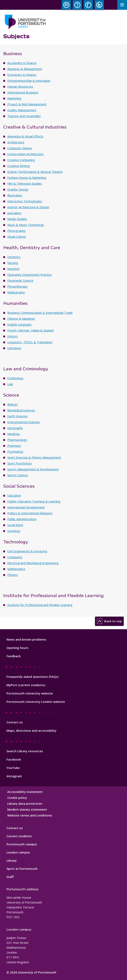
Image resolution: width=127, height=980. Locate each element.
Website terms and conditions (30, 815)
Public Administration (22, 519)
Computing (15, 557)
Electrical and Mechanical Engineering (33, 563)
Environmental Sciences (24, 422)
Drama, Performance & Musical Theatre (35, 172)
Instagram (14, 776)
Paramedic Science (20, 280)
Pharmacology (17, 440)
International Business (23, 92)
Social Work (15, 525)
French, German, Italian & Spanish (31, 330)
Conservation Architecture (25, 154)
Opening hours (17, 648)
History (13, 336)
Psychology (15, 451)
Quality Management (22, 110)
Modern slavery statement (27, 809)
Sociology (14, 531)
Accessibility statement (25, 792)
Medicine (14, 434)
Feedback (13, 656)
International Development (26, 507)
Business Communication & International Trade (40, 313)
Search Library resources (25, 751)
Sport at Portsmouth (22, 869)
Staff (10, 877)
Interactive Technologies (25, 201)
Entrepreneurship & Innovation (29, 81)
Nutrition (13, 269)
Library (12, 860)
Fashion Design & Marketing (27, 178)
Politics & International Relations (30, 513)
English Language (19, 324)
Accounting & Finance (22, 63)
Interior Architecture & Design (28, 207)
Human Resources (20, 86)
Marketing (14, 98)
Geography (15, 428)
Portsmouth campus (22, 844)
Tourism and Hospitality (24, 116)
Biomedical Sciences (21, 410)
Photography (16, 231)
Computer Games (20, 148)
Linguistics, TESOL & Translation (30, 342)
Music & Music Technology (26, 225)
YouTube (13, 768)
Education (14, 495)
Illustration (15, 195)
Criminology (15, 378)
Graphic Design (18, 189)
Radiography (16, 292)
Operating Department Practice (30, 275)
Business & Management (25, 69)
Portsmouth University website (30, 693)
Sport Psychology (20, 463)
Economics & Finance (22, 75)
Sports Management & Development (33, 469)
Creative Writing (19, 166)
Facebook (14, 759)
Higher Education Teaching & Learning (34, 501)
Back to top (109, 621)
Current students (19, 836)
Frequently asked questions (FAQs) (32, 677)
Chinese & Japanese (21, 318)
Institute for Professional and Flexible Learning (40, 605)
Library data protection (25, 803)
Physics (13, 575)
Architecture (16, 142)
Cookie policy (17, 798)
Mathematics (16, 569)
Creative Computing (21, 160)
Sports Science (18, 475)
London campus (18, 852)
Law (10, 384)
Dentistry (14, 257)
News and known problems (26, 639)
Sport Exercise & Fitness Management (34, 457)
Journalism (14, 213)
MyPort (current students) (26, 685)
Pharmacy (14, 446)
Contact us (15, 722)
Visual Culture (17, 237)
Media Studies (17, 219)
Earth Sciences (17, 416)
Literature (14, 348)
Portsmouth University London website (36, 702)
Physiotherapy (17, 286)
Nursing (13, 263)
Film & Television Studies (25, 183)
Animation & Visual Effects (25, 136)
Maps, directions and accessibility (31, 730)
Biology (12, 404)
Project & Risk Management (27, 104)
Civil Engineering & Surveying (27, 551)
